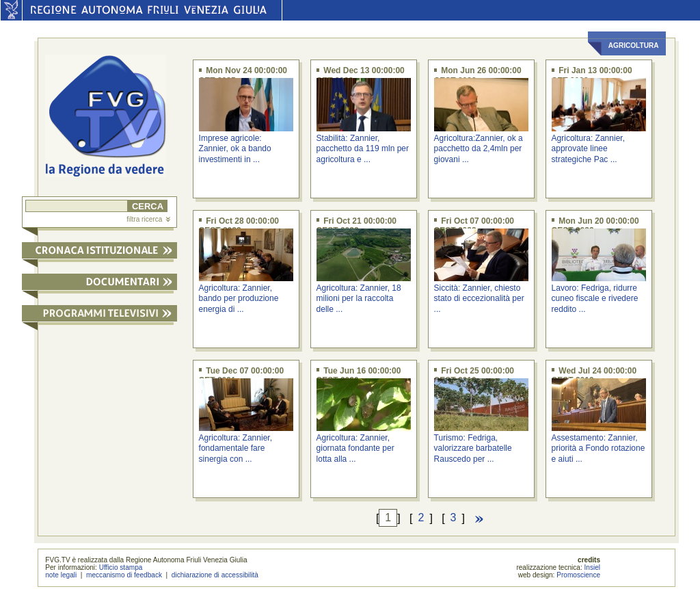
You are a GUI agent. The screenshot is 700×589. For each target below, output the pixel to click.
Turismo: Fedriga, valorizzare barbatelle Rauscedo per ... (473, 448)
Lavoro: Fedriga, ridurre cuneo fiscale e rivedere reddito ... (595, 299)
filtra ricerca (148, 219)
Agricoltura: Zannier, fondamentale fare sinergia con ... (235, 448)
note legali (61, 575)
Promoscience (578, 575)
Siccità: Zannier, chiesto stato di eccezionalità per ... (479, 299)
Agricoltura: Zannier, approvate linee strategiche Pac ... (588, 149)
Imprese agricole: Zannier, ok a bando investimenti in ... (235, 149)
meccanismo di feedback (124, 575)
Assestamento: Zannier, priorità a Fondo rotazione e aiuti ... (598, 448)
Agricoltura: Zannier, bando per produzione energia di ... (239, 299)
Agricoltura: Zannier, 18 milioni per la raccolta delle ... (359, 299)
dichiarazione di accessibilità (215, 575)
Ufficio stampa (121, 567)
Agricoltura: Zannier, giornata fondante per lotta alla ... (355, 448)
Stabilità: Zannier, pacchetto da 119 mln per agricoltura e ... (363, 149)
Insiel (593, 567)
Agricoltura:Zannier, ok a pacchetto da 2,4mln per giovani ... (479, 149)
